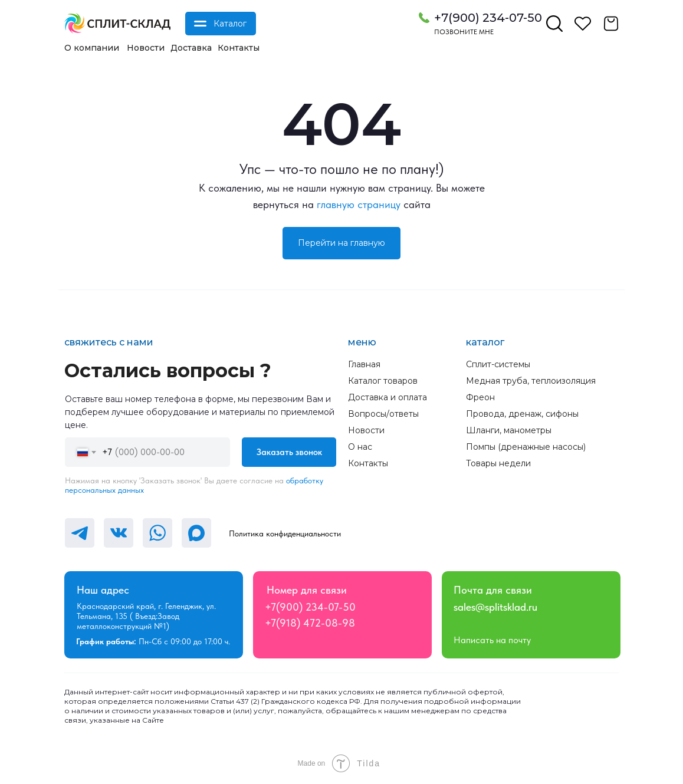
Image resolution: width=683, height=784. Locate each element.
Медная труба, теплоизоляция (531, 381)
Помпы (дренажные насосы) (526, 447)
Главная (364, 364)
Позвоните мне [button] (464, 32)
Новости (146, 48)
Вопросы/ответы (383, 414)
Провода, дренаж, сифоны (522, 414)
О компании (92, 48)
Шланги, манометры (509, 430)
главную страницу (359, 204)
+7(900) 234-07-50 (488, 18)
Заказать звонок (289, 452)
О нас (360, 447)
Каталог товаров (383, 381)
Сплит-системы (498, 364)
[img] (117, 24)
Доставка (191, 48)
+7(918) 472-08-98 (310, 623)
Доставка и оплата (388, 397)
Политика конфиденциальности (285, 533)
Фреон (480, 397)
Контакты (239, 48)
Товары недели (498, 463)
